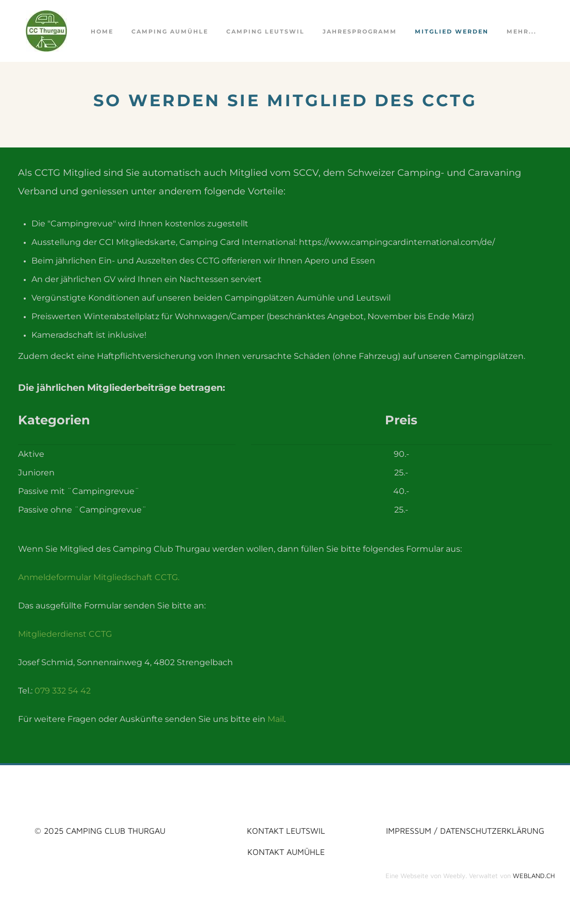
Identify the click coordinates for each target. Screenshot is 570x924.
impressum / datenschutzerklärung (465, 830)
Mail (276, 719)
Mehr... (522, 31)
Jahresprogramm (360, 31)
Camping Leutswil (265, 31)
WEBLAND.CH (534, 876)
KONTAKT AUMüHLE (286, 852)
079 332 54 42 (63, 691)
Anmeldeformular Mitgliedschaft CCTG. (99, 577)
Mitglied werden (452, 31)
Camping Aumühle (170, 31)
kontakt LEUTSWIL (286, 830)
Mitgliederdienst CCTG (65, 634)
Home (102, 31)
